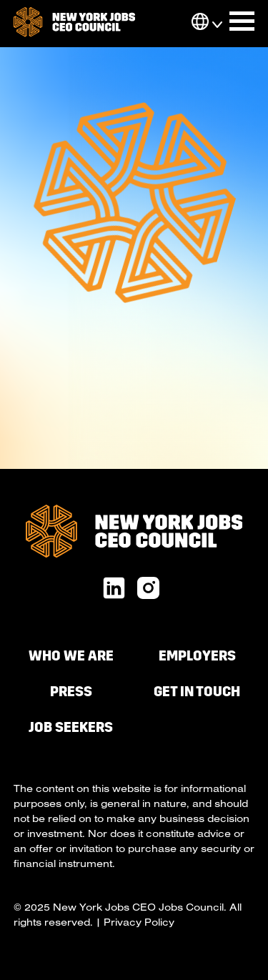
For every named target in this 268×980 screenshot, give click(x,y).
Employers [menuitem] (197, 656)
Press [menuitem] (71, 692)
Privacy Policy (139, 922)
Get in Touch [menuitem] (197, 692)
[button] (200, 23)
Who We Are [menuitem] (71, 656)
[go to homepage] (74, 24)
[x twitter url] (148, 589)
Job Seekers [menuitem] (71, 727)
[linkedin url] (114, 589)
